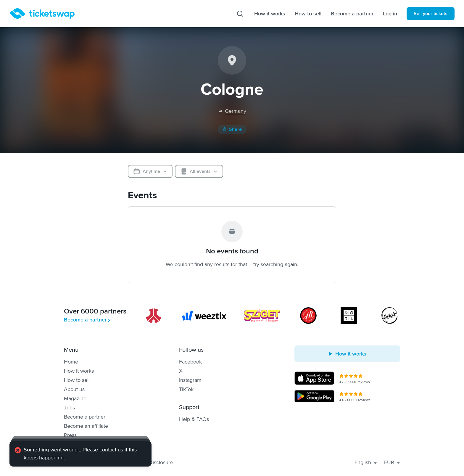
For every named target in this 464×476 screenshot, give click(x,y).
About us (74, 389)
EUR (392, 462)
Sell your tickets (431, 14)
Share (232, 129)
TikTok (186, 389)
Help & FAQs (194, 419)
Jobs (69, 408)
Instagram (190, 380)
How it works (270, 14)
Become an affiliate (86, 426)
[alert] (80, 454)
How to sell (308, 14)
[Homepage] (42, 14)
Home (71, 362)
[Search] (240, 14)
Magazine (75, 398)
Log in (390, 14)
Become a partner (352, 14)
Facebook (190, 362)
